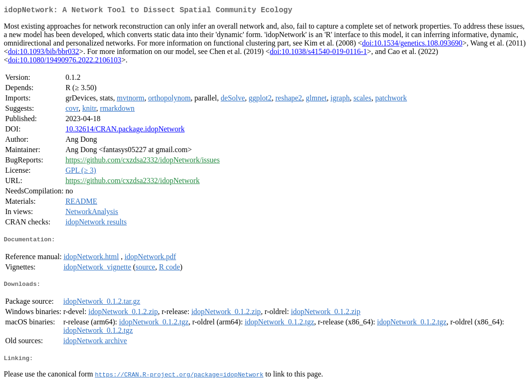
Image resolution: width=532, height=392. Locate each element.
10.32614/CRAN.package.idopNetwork (125, 131)
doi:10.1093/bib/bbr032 (44, 53)
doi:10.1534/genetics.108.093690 (412, 45)
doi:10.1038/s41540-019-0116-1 (319, 53)
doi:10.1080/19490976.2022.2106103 (65, 62)
